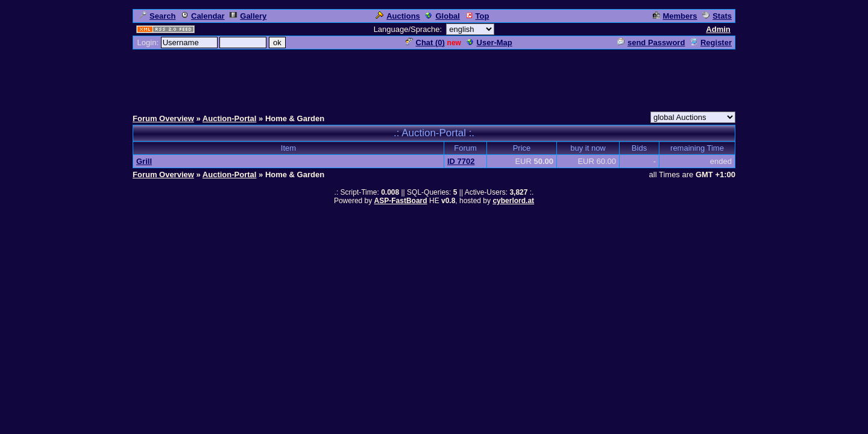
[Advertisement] (434, 78)
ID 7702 (461, 161)
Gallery (248, 16)
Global (442, 16)
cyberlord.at (513, 201)
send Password (651, 42)
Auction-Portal (230, 118)
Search (157, 16)
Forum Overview (163, 118)
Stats (717, 16)
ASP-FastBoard (401, 201)
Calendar (203, 16)
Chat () (425, 42)
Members (675, 16)
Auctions (398, 16)
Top (477, 16)
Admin (718, 29)
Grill (144, 161)
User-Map (489, 42)
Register (711, 42)
